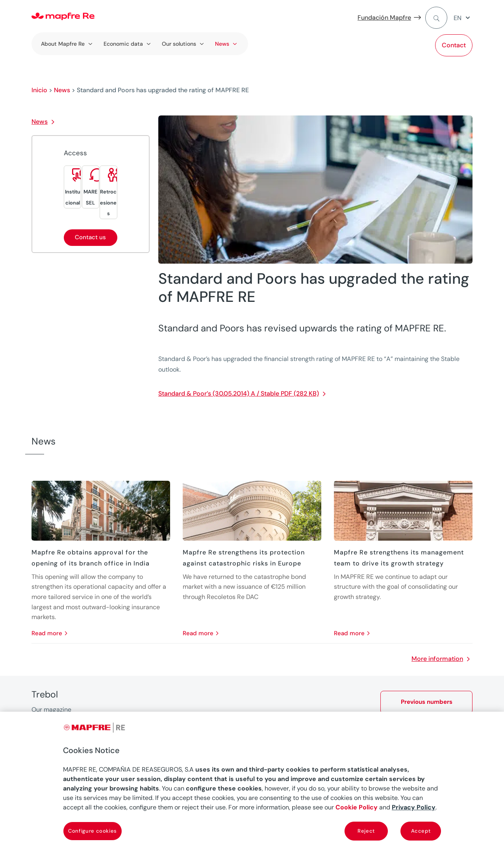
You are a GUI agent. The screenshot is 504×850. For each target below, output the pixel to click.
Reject (366, 831)
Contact (454, 45)
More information (437, 659)
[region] (252, 781)
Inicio (39, 90)
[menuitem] (463, 18)
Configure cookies (93, 831)
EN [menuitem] (458, 18)
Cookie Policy (357, 807)
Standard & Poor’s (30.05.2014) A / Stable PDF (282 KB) (239, 393)
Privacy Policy (414, 807)
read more (47, 633)
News (62, 90)
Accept (421, 831)
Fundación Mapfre (384, 18)
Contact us (90, 237)
